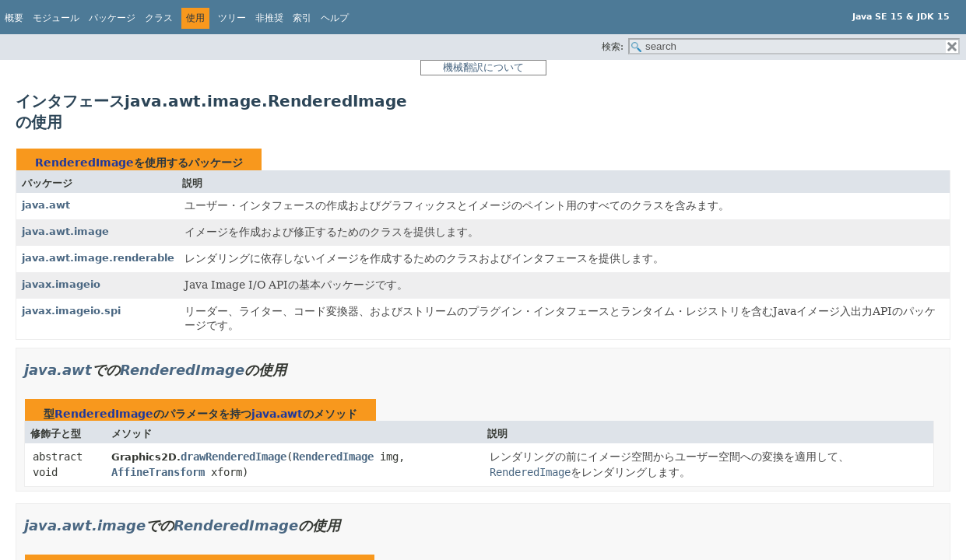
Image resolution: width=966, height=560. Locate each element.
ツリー (232, 18)
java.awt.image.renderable (98, 258)
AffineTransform (158, 472)
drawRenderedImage (234, 457)
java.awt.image (65, 231)
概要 (14, 18)
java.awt (46, 205)
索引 (302, 18)
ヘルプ (335, 18)
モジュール (56, 18)
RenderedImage (84, 163)
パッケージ (112, 18)
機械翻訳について (483, 67)
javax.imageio (61, 284)
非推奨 (269, 18)
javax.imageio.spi (71, 311)
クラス (159, 18)
